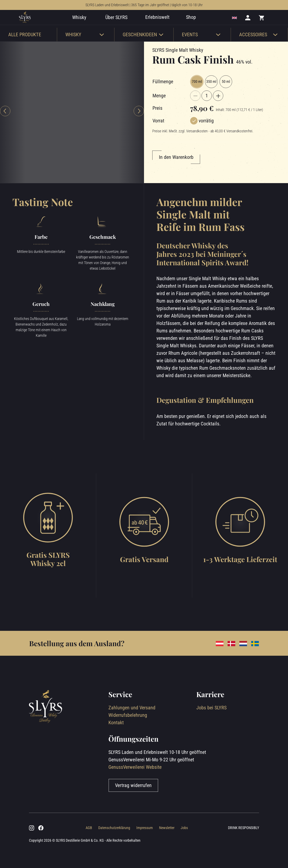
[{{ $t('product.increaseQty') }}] (218, 108)
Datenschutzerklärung (114, 840)
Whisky (85, 24)
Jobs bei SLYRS (211, 720)
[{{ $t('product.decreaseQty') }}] (195, 108)
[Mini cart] (262, 24)
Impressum (145, 840)
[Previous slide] (5, 124)
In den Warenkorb (176, 170)
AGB (89, 840)
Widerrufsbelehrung (128, 728)
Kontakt (116, 735)
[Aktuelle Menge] (207, 108)
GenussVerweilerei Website (135, 780)
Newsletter (167, 840)
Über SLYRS (123, 24)
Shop (197, 24)
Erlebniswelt (164, 24)
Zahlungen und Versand (132, 720)
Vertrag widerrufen (133, 798)
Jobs (184, 840)
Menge (159, 108)
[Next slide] (139, 124)
